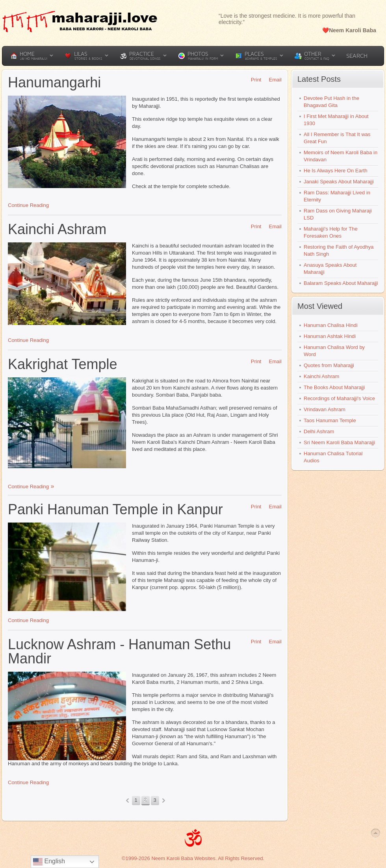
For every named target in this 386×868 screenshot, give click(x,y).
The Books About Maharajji (334, 387)
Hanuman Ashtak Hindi (330, 336)
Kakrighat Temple (63, 364)
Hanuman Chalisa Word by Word (334, 351)
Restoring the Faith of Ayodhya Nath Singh (339, 250)
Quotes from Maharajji (329, 365)
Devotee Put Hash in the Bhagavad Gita (331, 102)
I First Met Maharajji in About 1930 (336, 120)
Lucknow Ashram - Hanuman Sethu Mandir (119, 651)
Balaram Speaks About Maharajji (341, 283)
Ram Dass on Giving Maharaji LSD (338, 214)
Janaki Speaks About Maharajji (339, 182)
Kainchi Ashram (57, 229)
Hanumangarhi (54, 82)
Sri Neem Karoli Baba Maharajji (339, 442)
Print (253, 80)
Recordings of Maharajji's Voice (339, 398)
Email (272, 80)
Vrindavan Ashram (325, 409)
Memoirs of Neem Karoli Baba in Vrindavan (341, 156)
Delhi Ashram (319, 431)
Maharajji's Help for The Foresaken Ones (331, 232)
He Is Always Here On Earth (336, 171)
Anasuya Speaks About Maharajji (330, 269)
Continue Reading (28, 205)
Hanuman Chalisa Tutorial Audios (333, 457)
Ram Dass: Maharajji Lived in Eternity (337, 196)
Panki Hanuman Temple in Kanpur (115, 509)
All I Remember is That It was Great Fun (337, 138)
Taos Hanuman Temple (330, 420)
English (49, 862)
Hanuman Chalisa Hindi (331, 325)
